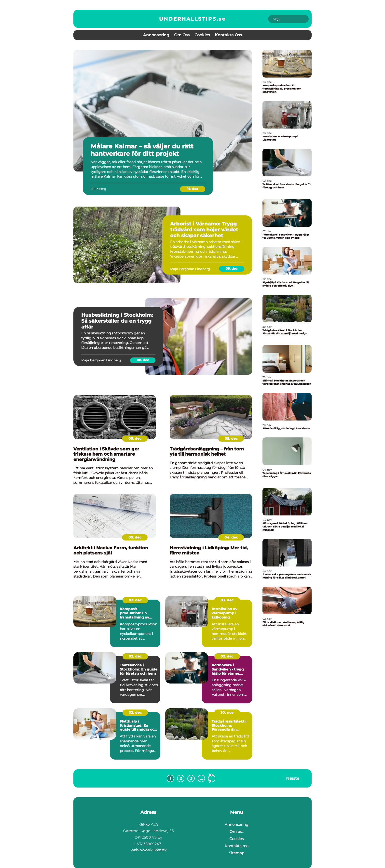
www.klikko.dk (153, 850)
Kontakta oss (228, 35)
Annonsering (156, 35)
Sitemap (237, 853)
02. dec (135, 656)
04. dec (231, 537)
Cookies (202, 35)
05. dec (135, 438)
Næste (293, 778)
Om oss (182, 35)
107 (211, 778)
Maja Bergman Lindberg (190, 269)
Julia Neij (98, 189)
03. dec (135, 600)
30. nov (227, 712)
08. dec (143, 360)
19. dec (193, 189)
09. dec (232, 268)
